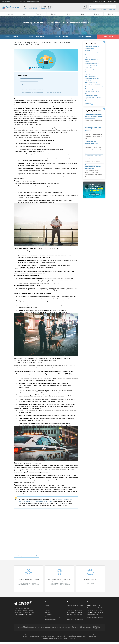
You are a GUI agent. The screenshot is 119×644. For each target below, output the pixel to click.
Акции (20, 2)
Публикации (63, 29)
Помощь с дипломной (12, 37)
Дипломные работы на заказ (75, 607)
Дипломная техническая (92, 78)
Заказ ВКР (70, 610)
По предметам (104, 10)
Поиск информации (91, 46)
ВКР (86, 93)
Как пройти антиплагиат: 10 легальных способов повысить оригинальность (94, 116)
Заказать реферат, (72, 619)
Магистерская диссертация (93, 85)
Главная (54, 29)
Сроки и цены (49, 616)
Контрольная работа (91, 63)
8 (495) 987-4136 (47, 7)
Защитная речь (89, 74)
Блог (15, 2)
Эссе (86, 72)
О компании (9, 14)
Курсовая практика (90, 59)
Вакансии (111, 14)
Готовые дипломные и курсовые (54, 619)
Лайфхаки (88, 103)
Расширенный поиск (94, 10)
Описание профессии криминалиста (32, 78)
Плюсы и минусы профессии (29, 81)
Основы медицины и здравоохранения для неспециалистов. (91, 143)
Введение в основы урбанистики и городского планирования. (93, 167)
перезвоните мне (46, 9)
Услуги (24, 14)
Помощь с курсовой (61, 37)
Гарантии (39, 14)
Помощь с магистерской (37, 37)
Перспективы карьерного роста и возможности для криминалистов (41, 93)
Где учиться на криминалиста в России (32, 87)
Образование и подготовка (29, 84)
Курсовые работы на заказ (74, 616)
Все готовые (112, 10)
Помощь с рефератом (85, 37)
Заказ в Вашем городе (31, 9)
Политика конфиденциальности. (24, 616)
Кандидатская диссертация (93, 87)
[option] (29, 580)
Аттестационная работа (92, 91)
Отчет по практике (90, 53)
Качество (54, 14)
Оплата (96, 14)
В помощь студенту (51, 621)
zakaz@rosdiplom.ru (92, 616)
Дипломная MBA (90, 70)
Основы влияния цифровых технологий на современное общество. (93, 129)
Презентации (89, 101)
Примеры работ (6, 2)
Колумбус (34, 7)
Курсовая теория (90, 57)
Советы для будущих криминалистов (32, 90)
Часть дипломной (90, 83)
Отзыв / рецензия (90, 66)
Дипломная (88, 49)
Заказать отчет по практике (75, 614)
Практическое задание (92, 95)
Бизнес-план (89, 68)
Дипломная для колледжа (92, 89)
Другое (87, 61)
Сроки (69, 14)
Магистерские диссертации (75, 612)
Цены (82, 14)
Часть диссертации (91, 76)
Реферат (87, 51)
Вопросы (88, 55)
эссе (79, 619)
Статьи (87, 80)
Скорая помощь (108, 37)
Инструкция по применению (31, 2)
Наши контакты (112, 2)
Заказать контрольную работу (75, 621)
